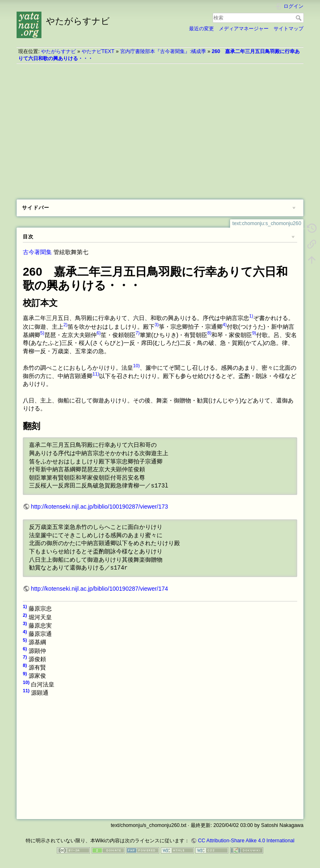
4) (225, 325)
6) (99, 333)
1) (251, 316)
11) (96, 374)
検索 (299, 18)
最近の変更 (201, 29)
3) (157, 325)
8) (209, 333)
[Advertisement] (160, 129)
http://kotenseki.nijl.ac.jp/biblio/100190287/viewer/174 (100, 589)
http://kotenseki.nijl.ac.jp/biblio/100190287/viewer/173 (100, 507)
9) (254, 333)
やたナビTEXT (98, 51)
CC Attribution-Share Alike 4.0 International (246, 841)
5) (42, 333)
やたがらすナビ (58, 51)
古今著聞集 (37, 252)
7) (138, 333)
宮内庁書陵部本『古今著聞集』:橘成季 (163, 51)
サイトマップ (288, 29)
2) (65, 325)
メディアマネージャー (244, 29)
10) (136, 366)
